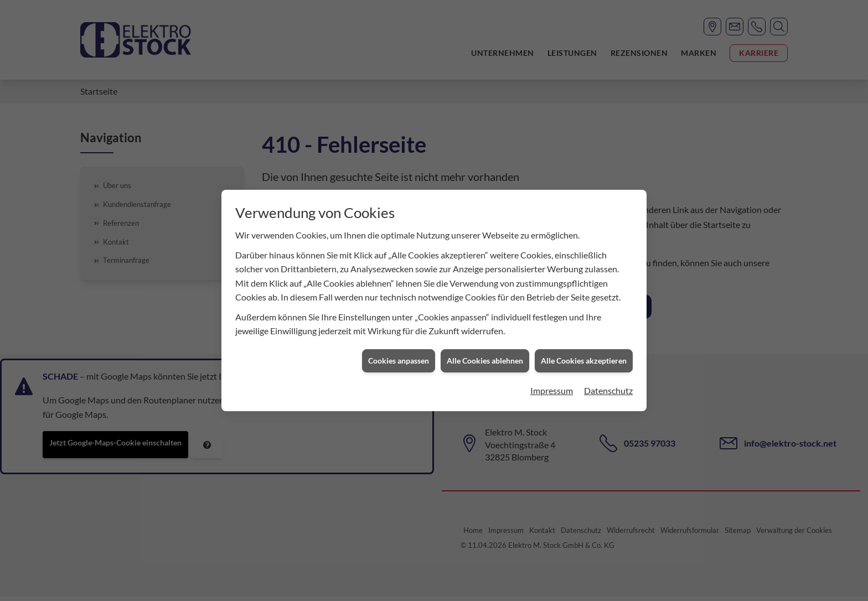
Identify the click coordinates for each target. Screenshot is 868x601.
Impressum (552, 387)
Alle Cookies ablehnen (485, 357)
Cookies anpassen (399, 357)
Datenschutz (608, 387)
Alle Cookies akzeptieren (584, 357)
